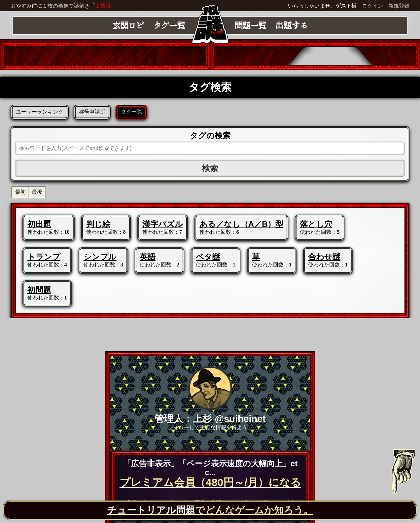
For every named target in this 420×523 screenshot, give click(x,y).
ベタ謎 (208, 257)
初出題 (39, 224)
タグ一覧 (131, 112)
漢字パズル (163, 224)
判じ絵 (98, 224)
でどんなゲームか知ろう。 (210, 510)
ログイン (372, 6)
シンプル (100, 257)
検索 (210, 168)
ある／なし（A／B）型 (242, 224)
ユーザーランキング (40, 112)
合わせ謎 (324, 257)
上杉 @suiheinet (229, 419)
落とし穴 (316, 224)
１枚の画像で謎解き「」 (79, 6)
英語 (148, 257)
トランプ (44, 257)
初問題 (39, 290)
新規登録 (399, 6)
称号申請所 (92, 112)
